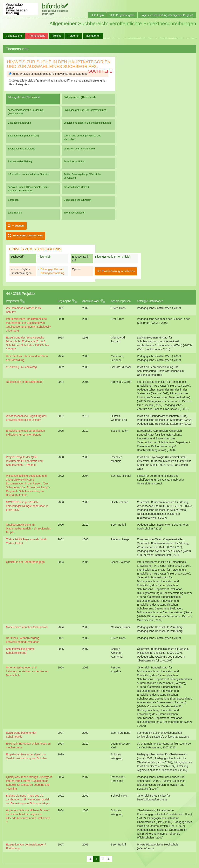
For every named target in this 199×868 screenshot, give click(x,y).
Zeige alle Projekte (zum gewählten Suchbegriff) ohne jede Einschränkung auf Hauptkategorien (58, 82)
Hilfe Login (97, 15)
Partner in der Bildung (20, 161)
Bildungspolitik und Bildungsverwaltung (85, 110)
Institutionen (93, 36)
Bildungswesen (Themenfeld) (80, 97)
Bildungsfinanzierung (19, 123)
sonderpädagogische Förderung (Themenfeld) (26, 112)
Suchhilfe (100, 71)
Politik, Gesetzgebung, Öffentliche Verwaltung (82, 176)
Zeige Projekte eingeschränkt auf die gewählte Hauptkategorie (48, 74)
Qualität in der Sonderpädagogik (26, 562)
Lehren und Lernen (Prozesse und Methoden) (82, 137)
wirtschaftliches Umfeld (76, 187)
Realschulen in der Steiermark (24, 382)
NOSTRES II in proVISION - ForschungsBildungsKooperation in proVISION (27, 506)
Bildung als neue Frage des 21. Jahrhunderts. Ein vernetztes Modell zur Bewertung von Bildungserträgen (28, 799)
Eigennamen (15, 213)
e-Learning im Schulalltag (21, 367)
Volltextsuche (14, 36)
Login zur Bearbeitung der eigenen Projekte (167, 15)
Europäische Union (74, 161)
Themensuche (37, 36)
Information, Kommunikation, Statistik (28, 174)
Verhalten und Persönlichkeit (79, 149)
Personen (74, 36)
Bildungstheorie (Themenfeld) (24, 97)
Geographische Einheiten (77, 200)
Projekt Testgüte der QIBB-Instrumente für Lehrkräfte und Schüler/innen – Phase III (24, 461)
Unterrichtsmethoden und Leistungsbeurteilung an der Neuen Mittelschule (27, 671)
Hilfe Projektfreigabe (122, 15)
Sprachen (13, 200)
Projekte (56, 36)
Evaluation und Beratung (21, 149)
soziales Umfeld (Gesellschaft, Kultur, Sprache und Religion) (28, 189)
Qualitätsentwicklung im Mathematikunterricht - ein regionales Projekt (28, 529)
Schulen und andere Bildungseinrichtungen (87, 123)
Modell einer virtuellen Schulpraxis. (27, 627)
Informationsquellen (74, 213)
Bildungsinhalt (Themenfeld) (23, 136)
